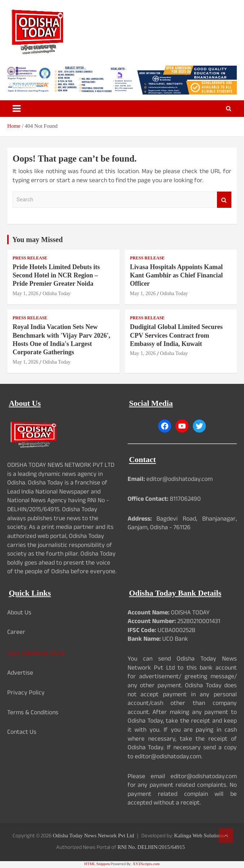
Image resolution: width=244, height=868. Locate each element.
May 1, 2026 (25, 293)
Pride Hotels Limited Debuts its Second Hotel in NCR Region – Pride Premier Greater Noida (56, 275)
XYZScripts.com (146, 864)
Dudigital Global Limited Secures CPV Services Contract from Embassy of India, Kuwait (176, 335)
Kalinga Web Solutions (199, 836)
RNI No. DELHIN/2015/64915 (151, 847)
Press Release (30, 258)
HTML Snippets (97, 864)
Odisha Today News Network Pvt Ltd (93, 836)
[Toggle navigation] (17, 109)
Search (224, 200)
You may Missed (37, 240)
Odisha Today (57, 293)
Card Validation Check (36, 653)
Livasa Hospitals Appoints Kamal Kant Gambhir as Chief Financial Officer (177, 275)
